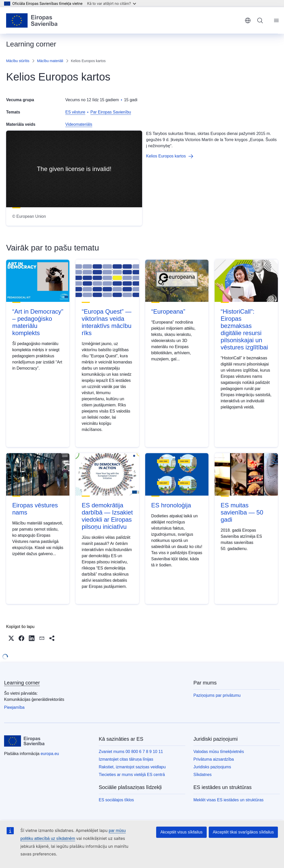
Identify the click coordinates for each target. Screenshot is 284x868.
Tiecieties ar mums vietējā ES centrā (132, 775)
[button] (11, 638)
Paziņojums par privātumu (217, 695)
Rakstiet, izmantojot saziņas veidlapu (132, 767)
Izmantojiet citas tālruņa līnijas (126, 759)
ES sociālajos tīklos (116, 800)
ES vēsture (75, 112)
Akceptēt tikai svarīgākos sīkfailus (243, 832)
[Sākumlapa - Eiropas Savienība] (32, 20)
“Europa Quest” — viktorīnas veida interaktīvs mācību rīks (107, 322)
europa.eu (50, 754)
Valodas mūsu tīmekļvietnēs (219, 752)
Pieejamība (14, 707)
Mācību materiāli (50, 61)
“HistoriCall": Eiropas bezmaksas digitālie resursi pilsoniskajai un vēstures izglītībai (244, 329)
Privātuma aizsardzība (214, 759)
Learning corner (22, 683)
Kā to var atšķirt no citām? (112, 3)
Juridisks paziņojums (212, 767)
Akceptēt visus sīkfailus (181, 832)
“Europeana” (168, 311)
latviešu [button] (248, 20)
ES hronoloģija (171, 505)
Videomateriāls (79, 124)
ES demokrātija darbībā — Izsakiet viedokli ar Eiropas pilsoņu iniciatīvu (107, 516)
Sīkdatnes (202, 775)
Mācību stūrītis (18, 61)
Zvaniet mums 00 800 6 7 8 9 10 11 (131, 752)
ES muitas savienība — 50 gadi (242, 512)
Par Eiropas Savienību (111, 112)
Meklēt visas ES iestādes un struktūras (229, 800)
